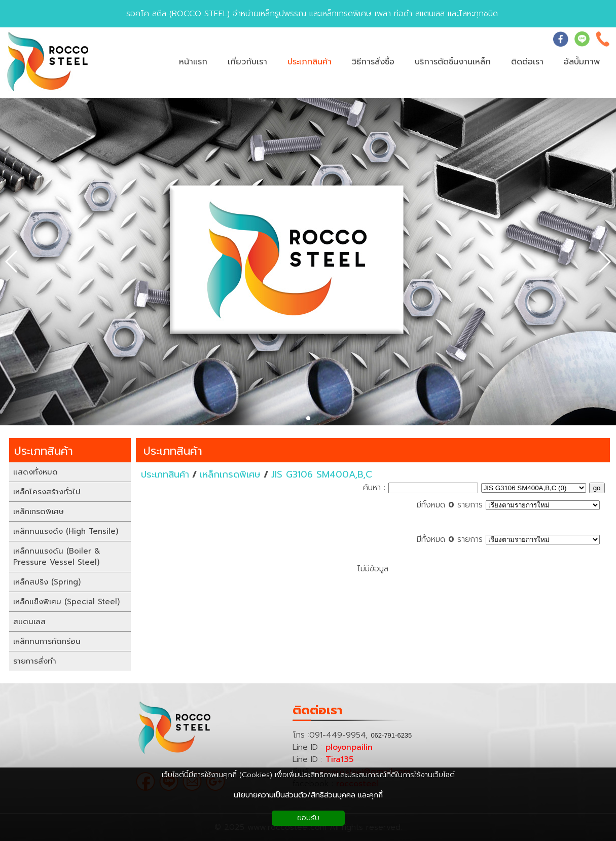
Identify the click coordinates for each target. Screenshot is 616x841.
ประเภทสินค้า (173, 451)
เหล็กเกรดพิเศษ (230, 474)
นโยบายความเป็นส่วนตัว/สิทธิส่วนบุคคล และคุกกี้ (308, 795)
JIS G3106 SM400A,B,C (322, 474)
